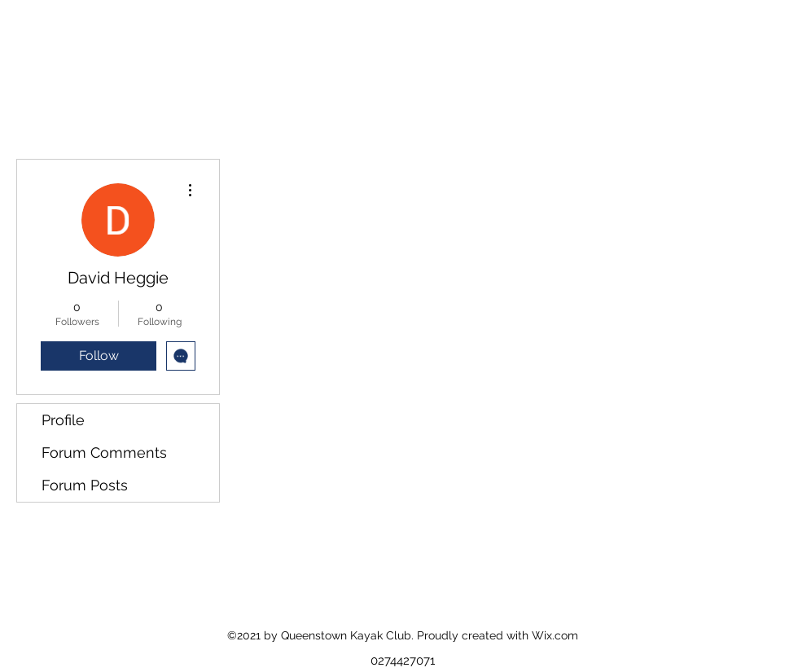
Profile (63, 420)
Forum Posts (85, 485)
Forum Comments (104, 452)
